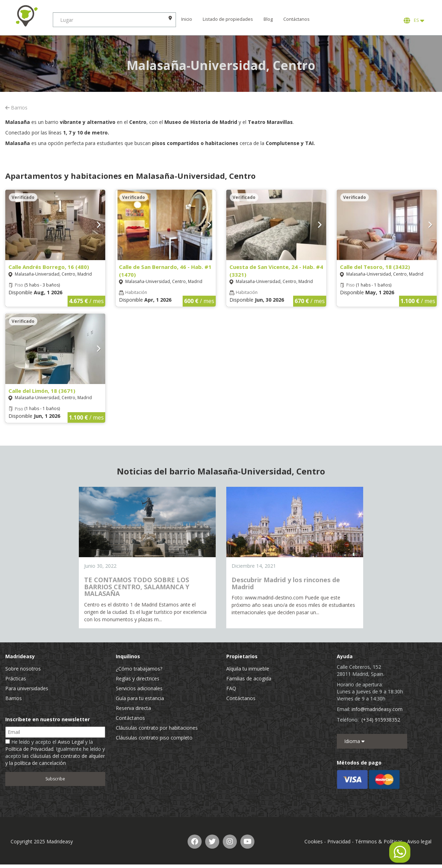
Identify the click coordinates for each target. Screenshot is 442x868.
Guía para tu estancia (140, 698)
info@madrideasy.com (377, 709)
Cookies (314, 841)
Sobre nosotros (23, 669)
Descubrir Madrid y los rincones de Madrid (286, 583)
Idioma (354, 741)
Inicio (187, 19)
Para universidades (27, 688)
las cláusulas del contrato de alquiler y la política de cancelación (55, 759)
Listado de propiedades (228, 19)
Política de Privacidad (29, 749)
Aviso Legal (71, 742)
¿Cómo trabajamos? (139, 669)
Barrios (16, 108)
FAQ (231, 688)
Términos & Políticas (379, 841)
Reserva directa (133, 708)
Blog (268, 19)
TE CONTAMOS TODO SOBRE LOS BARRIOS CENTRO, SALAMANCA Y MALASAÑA (137, 587)
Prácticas (16, 678)
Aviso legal (419, 841)
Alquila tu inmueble (248, 669)
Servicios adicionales (139, 688)
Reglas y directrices (138, 678)
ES (414, 20)
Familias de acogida (249, 678)
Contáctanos (296, 19)
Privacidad (339, 841)
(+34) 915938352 (381, 720)
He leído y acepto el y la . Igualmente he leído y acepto (55, 752)
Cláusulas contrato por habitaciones (157, 728)
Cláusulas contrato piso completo (154, 738)
